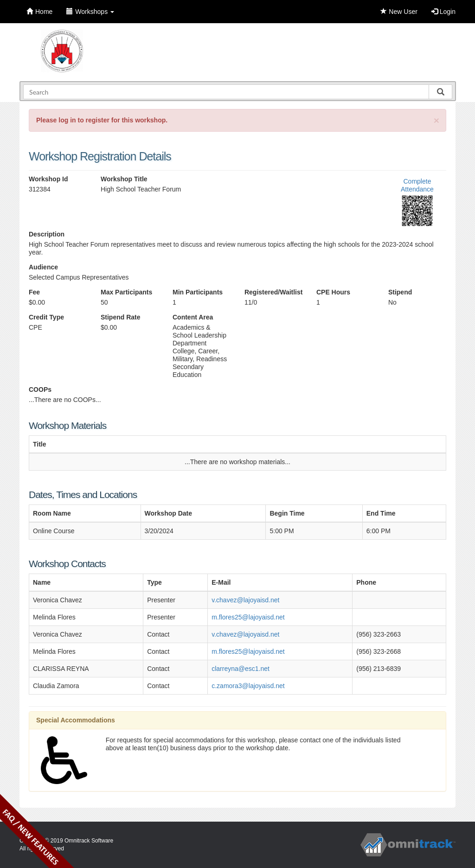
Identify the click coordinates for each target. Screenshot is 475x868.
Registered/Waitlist (273, 292)
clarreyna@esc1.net (241, 669)
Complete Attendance (417, 185)
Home (39, 12)
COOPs (40, 389)
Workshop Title (124, 179)
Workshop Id (48, 179)
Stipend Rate (121, 317)
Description (47, 234)
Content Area (193, 317)
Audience (43, 267)
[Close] (436, 120)
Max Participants (126, 292)
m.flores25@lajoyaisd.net (248, 617)
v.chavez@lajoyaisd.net (245, 600)
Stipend (400, 292)
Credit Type (46, 317)
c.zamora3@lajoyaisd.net (248, 686)
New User (399, 12)
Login (443, 12)
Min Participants (198, 292)
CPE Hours (333, 292)
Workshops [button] (90, 12)
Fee (34, 292)
